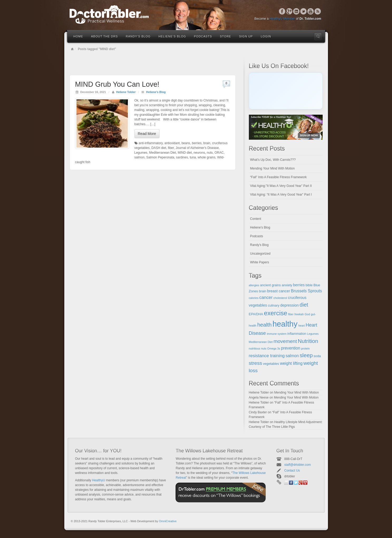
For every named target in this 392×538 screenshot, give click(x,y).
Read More (147, 134)
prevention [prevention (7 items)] (291, 348)
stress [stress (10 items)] (256, 363)
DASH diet (159, 148)
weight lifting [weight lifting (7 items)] (291, 363)
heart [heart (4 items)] (302, 326)
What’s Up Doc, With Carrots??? (273, 160)
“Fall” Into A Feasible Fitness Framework (279, 177)
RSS (318, 11)
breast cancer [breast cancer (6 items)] (279, 291)
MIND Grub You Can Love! (117, 84)
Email (286, 483)
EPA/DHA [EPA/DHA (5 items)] (256, 314)
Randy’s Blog (138, 36)
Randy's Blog (259, 245)
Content (256, 219)
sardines (182, 157)
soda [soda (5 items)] (317, 356)
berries (197, 143)
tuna (193, 157)
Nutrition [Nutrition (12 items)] (308, 341)
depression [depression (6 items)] (289, 305)
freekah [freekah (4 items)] (299, 314)
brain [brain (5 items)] (263, 291)
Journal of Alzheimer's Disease (197, 148)
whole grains (207, 157)
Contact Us (292, 471)
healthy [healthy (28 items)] (285, 324)
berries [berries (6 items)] (299, 285)
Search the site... (318, 36)
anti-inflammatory (151, 143)
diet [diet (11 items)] (304, 305)
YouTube (311, 11)
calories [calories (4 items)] (254, 298)
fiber (171, 148)
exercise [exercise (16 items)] (275, 313)
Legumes (141, 153)
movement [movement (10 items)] (285, 341)
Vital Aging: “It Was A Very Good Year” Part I (281, 195)
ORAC (219, 153)
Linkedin (296, 11)
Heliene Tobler (126, 92)
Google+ (289, 11)
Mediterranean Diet (163, 153)
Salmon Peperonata (160, 157)
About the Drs (105, 36)
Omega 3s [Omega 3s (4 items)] (274, 348)
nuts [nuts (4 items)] (264, 348)
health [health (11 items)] (265, 325)
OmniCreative (168, 521)
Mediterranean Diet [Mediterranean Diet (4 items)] (261, 342)
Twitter (304, 11)
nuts (210, 153)
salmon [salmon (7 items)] (292, 356)
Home (78, 36)
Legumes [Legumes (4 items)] (313, 334)
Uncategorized (260, 254)
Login (266, 36)
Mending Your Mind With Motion (272, 168)
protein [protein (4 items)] (305, 348)
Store (226, 36)
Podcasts (203, 36)
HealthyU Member (282, 19)
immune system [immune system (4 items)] (277, 334)
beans (186, 143)
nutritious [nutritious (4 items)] (255, 348)
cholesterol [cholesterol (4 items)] (280, 298)
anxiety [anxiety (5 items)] (287, 285)
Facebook (282, 11)
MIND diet (185, 153)
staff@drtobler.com (297, 465)
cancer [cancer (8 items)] (266, 297)
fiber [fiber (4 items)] (291, 314)
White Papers (260, 262)
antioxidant (172, 143)
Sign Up (246, 36)
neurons (199, 153)
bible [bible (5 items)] (309, 285)
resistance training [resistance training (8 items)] (267, 356)
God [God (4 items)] (307, 314)
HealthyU (98, 480)
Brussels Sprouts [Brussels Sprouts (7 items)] (307, 291)
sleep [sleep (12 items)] (306, 355)
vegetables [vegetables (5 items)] (271, 364)
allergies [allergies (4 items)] (254, 285)
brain (207, 143)
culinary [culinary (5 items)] (274, 306)
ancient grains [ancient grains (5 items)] (271, 285)
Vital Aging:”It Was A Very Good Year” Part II (281, 186)
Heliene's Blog (156, 92)
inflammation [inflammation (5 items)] (297, 334)
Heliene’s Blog (172, 36)
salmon (140, 157)
